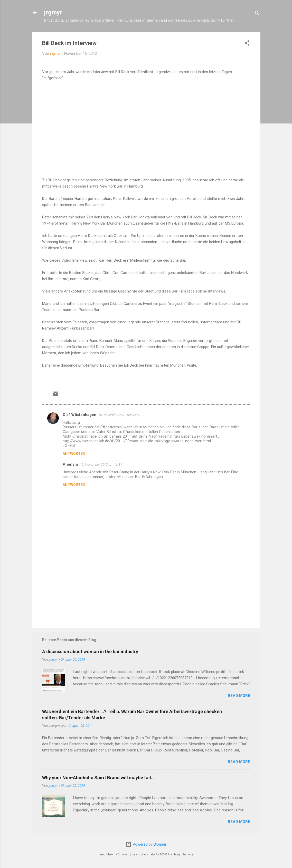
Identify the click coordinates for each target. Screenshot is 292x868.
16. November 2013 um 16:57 (119, 415)
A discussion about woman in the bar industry (90, 652)
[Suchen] (257, 14)
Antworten (74, 454)
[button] (247, 44)
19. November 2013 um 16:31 (101, 464)
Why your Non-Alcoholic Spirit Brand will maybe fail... (98, 778)
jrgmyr (53, 12)
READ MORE (239, 696)
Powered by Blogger (146, 844)
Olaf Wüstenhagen (79, 415)
